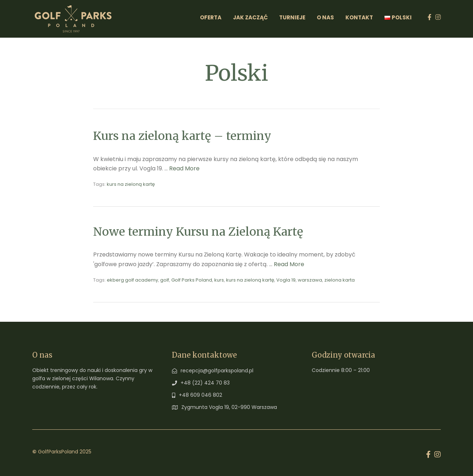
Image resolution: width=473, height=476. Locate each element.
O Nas (325, 17)
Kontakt (359, 17)
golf (165, 280)
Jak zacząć (250, 17)
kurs (219, 280)
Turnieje (292, 17)
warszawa (310, 280)
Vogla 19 (286, 280)
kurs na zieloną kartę (131, 184)
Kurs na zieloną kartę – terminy (182, 136)
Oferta (211, 17)
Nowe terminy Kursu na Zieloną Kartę (198, 232)
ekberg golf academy (132, 280)
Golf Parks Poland (192, 280)
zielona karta (340, 280)
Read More (184, 168)
